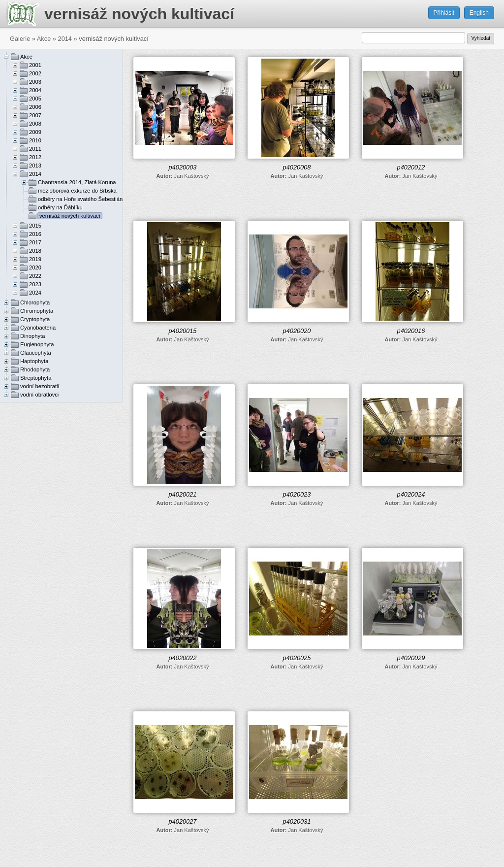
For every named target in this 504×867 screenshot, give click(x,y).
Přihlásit (444, 13)
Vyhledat (481, 38)
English (479, 13)
